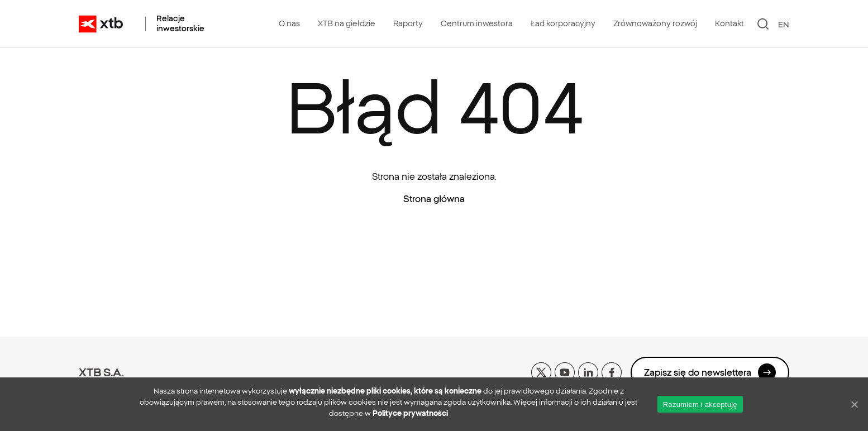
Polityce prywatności (410, 413)
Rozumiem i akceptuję (700, 404)
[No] (854, 404)
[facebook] (612, 371)
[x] (541, 371)
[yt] (565, 371)
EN (784, 25)
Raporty (408, 23)
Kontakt (729, 23)
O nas (289, 23)
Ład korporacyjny (563, 23)
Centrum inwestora (477, 23)
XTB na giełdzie (347, 23)
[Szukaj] (763, 24)
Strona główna (434, 199)
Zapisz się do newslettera (710, 372)
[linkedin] (588, 371)
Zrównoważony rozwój (655, 23)
